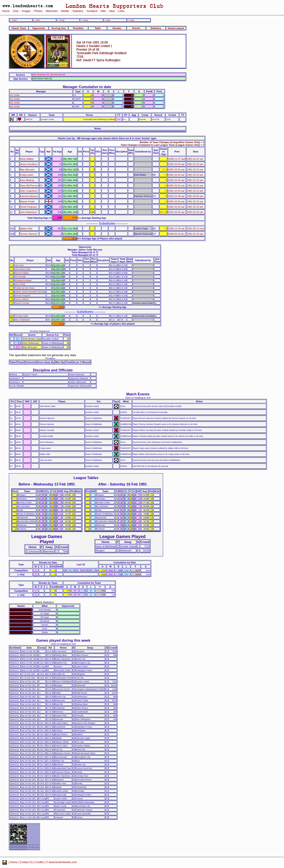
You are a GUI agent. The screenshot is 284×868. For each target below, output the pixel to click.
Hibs (103, 11)
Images (26, 11)
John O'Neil (20, 284)
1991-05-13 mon (195, 229)
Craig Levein (27, 175)
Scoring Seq (58, 28)
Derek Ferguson (29, 207)
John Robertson (29, 212)
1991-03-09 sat (195, 196)
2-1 (119, 119)
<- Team (13, 20)
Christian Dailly (21, 316)
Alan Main (19, 265)
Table (98, 28)
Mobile (65, 11)
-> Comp (84, 20)
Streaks (117, 28)
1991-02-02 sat (176, 164)
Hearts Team (19, 28)
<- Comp (61, 20)
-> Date (107, 20)
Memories (52, 11)
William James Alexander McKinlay (30, 292)
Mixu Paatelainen (22, 320)
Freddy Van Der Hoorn (25, 288)
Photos (38, 11)
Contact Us (26, 862)
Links (121, 11)
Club (16, 11)
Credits (39, 862)
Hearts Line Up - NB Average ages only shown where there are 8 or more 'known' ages (107, 138)
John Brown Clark (23, 269)
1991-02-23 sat (195, 159)
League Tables (86, 478)
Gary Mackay (27, 180)
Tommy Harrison (29, 234)
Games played (176, 28)
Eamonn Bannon (29, 196)
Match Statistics (45, 602)
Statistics (78, 11)
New (112, 11)
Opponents (38, 28)
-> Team (131, 20)
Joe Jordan (15, 95)
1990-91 (29, 119)
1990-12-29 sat (176, 229)
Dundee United (47, 119)
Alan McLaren (28, 170)
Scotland (92, 11)
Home (6, 11)
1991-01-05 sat (176, 196)
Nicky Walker (27, 159)
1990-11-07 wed (177, 159)
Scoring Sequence (40, 331)
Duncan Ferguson (23, 296)
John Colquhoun (29, 191)
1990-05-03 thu (177, 234)
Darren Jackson (22, 299)
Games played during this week (63, 640)
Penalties (78, 28)
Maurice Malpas (22, 273)
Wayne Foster (28, 201)
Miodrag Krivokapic (23, 280)
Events (136, 28)
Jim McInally (20, 277)
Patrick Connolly (22, 303)
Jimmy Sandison (29, 164)
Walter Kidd (26, 229)
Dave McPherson (29, 185)
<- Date (36, 20)
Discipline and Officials (53, 370)
